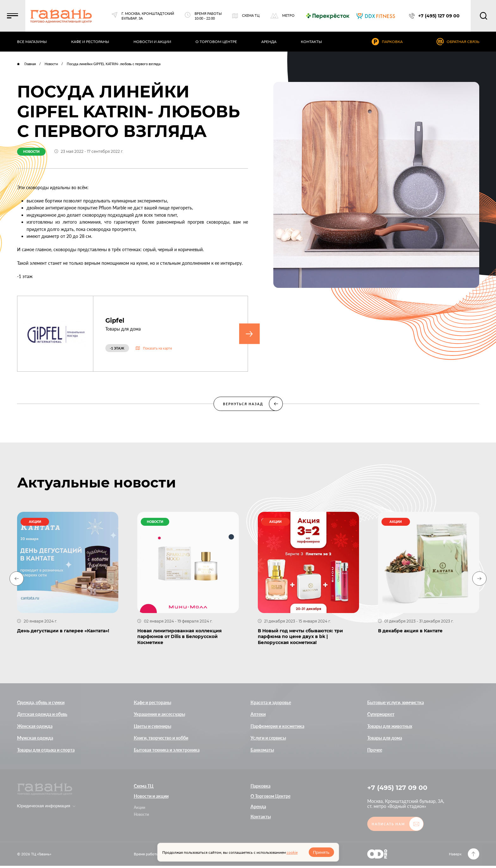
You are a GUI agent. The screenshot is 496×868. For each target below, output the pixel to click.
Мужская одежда (35, 738)
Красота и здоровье (271, 702)
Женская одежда (35, 726)
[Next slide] (479, 579)
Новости (141, 814)
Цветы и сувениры (152, 726)
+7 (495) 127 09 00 (400, 788)
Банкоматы (262, 750)
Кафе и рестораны (152, 702)
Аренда (258, 806)
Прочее (375, 750)
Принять (321, 852)
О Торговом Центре (270, 796)
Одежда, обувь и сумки (41, 702)
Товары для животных (390, 726)
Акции (139, 807)
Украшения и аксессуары (159, 714)
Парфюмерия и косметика (277, 726)
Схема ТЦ (144, 786)
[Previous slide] (17, 579)
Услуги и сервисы (268, 738)
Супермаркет (381, 714)
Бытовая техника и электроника (167, 750)
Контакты (261, 817)
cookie (292, 852)
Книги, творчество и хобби (161, 738)
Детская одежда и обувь (42, 714)
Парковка (260, 786)
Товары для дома (385, 738)
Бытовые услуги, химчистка (396, 702)
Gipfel (116, 321)
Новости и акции (151, 796)
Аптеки (258, 714)
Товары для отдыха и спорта (46, 750)
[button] (16, 16)
